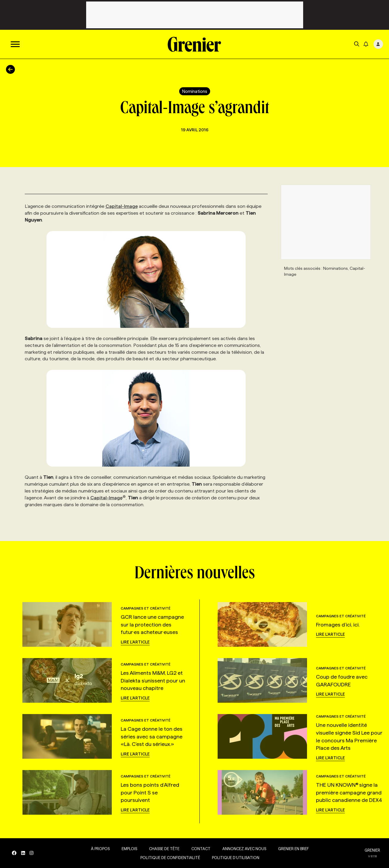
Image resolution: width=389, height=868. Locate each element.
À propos (100, 849)
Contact (201, 849)
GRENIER (372, 850)
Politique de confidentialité (170, 858)
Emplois (129, 849)
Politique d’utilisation (235, 858)
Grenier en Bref (293, 849)
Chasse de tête (164, 849)
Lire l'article (135, 642)
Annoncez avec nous (244, 849)
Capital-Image (122, 206)
